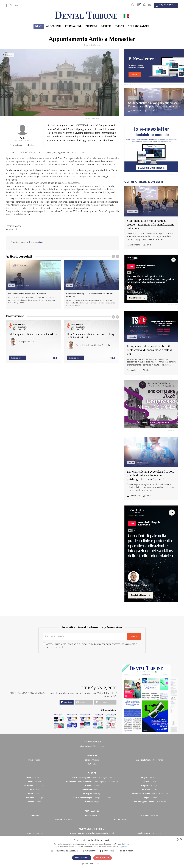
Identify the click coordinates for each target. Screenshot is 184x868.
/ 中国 (34, 815)
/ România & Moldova (150, 794)
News (39, 26)
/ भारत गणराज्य (92, 815)
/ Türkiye (92, 802)
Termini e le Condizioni (66, 644)
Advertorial (133, 98)
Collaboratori (138, 26)
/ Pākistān (150, 815)
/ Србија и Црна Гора (92, 798)
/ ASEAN (121, 819)
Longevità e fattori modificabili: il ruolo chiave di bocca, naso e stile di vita (150, 350)
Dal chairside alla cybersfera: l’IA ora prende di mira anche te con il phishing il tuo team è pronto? (151, 475)
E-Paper (106, 26)
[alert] (92, 852)
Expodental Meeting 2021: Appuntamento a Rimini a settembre (90, 295)
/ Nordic (150, 790)
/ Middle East (150, 833)
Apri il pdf (67, 702)
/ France (150, 782)
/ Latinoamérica (150, 760)
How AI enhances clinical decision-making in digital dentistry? (91, 336)
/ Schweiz (34, 802)
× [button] (181, 839)
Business (91, 26)
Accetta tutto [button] (82, 858)
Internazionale (92, 742)
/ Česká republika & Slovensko (92, 782)
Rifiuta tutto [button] (103, 858)
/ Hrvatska (34, 782)
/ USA (92, 764)
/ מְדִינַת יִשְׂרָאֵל (34, 833)
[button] (92, 864)
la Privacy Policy (86, 644)
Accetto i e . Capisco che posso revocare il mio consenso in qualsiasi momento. (92, 645)
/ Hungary (150, 786)
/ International (92, 746)
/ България (150, 778)
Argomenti (54, 26)
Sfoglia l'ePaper (84, 702)
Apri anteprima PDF (105, 702)
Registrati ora (18, 358)
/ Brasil (34, 760)
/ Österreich (34, 778)
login (31, 242)
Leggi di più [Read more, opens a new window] (123, 847)
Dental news (96, 45)
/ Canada (92, 760)
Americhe (92, 755)
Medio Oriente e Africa (92, 829)
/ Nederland (92, 790)
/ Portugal (92, 794)
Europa (92, 773)
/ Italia (34, 790)
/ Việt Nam (63, 819)
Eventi (119, 26)
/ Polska (34, 794)
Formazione (73, 26)
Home (86, 45)
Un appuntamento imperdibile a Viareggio (27, 294)
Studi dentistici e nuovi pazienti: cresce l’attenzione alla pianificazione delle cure (154, 105)
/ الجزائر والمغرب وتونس (92, 833)
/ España (150, 798)
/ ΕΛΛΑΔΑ (92, 786)
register (40, 242)
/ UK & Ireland (150, 802)
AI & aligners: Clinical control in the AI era (33, 334)
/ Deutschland (34, 786)
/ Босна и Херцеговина (92, 778)
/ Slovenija (34, 798)
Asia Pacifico (92, 811)
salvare (151, 111)
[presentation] (113, 256)
